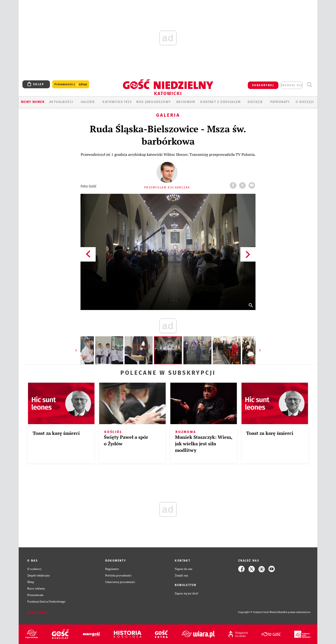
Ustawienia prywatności (120, 582)
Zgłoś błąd (38, 612)
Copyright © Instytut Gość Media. (258, 612)
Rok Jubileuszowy (154, 102)
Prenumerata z (71, 84)
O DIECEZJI (305, 102)
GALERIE (88, 102)
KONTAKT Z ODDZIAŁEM (220, 102)
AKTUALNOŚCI (61, 102)
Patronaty (280, 102)
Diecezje (255, 102)
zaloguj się (292, 85)
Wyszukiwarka (309, 85)
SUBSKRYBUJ (263, 85)
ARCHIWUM (186, 102)
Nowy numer (33, 102)
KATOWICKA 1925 (117, 102)
